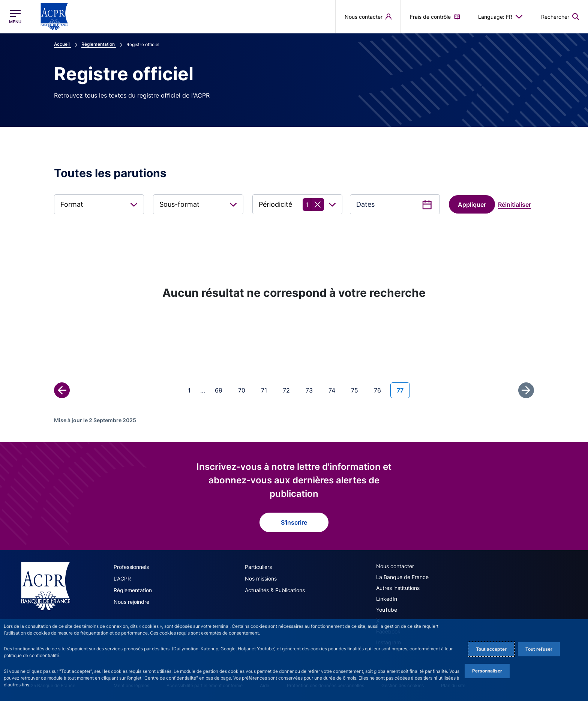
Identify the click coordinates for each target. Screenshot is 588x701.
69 (222, 390)
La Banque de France (402, 577)
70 (245, 390)
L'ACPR (122, 578)
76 (380, 390)
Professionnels (131, 567)
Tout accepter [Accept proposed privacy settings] (491, 649)
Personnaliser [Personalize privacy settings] (487, 671)
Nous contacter (395, 566)
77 (403, 390)
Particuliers (258, 567)
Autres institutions (398, 588)
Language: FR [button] (500, 17)
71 (267, 390)
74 (335, 390)
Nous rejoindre (131, 602)
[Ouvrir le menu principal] (15, 17)
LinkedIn (387, 599)
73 (312, 390)
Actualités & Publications (275, 590)
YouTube (387, 610)
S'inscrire (294, 522)
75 (358, 390)
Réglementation (133, 590)
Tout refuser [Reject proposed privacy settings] (539, 649)
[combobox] (99, 204)
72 (289, 390)
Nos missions (261, 578)
